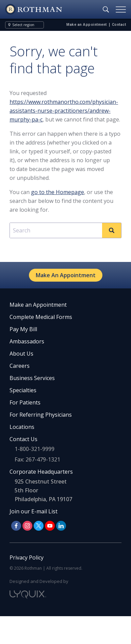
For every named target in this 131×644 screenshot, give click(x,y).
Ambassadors (27, 341)
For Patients (25, 402)
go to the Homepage (58, 192)
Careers (20, 366)
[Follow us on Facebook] (16, 526)
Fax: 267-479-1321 (37, 459)
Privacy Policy (27, 557)
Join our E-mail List (34, 511)
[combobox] (65, 230)
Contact (119, 25)
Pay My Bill (23, 329)
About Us (21, 354)
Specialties (23, 390)
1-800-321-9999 (35, 449)
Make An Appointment (66, 275)
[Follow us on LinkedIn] (61, 526)
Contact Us (23, 439)
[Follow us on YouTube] (50, 526)
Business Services (32, 378)
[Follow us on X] (39, 526)
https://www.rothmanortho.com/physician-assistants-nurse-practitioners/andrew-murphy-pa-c (64, 111)
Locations (22, 427)
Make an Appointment (87, 25)
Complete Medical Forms (41, 317)
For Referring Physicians (41, 415)
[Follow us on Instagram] (27, 526)
